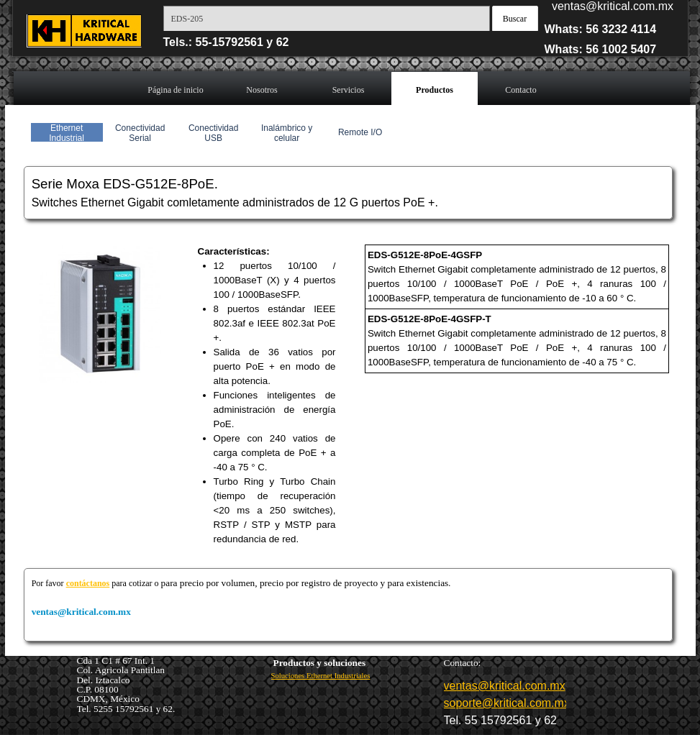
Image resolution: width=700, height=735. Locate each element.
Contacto (521, 90)
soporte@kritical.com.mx (507, 703)
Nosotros (262, 90)
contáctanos (88, 583)
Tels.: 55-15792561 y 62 (226, 42)
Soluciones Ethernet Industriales (321, 676)
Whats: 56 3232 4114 (601, 29)
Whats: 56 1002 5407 (601, 49)
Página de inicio (175, 90)
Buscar (515, 19)
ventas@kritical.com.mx (613, 6)
